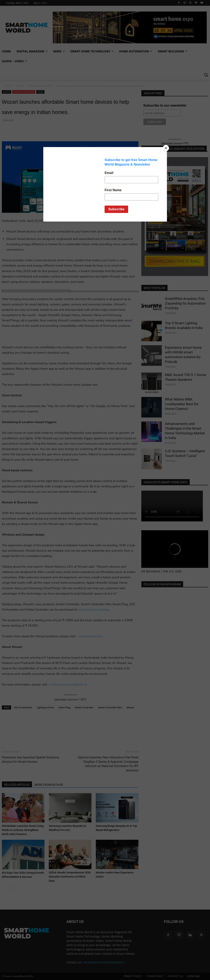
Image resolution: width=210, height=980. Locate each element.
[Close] (166, 148)
